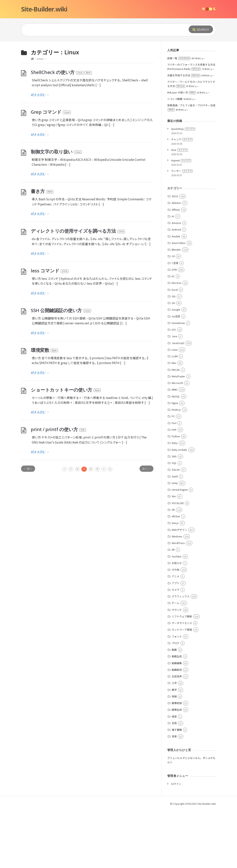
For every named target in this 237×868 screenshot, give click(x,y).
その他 (176, 628)
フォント (177, 695)
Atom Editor (179, 301)
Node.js (176, 468)
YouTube (177, 615)
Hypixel (181, 219)
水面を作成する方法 (184, 134)
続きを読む (40, 153)
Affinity (176, 268)
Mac (174, 421)
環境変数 (45, 408)
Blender (176, 308)
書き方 (42, 250)
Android (176, 288)
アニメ (176, 635)
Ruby (175, 501)
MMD (175, 448)
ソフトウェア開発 (182, 675)
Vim (174, 555)
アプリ (176, 641)
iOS (174, 388)
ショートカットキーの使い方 (66, 448)
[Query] (99, 30)
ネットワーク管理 (182, 688)
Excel (175, 348)
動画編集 (177, 721)
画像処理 (177, 761)
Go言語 (176, 375)
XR (173, 608)
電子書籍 (177, 788)
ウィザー (182, 229)
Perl (174, 481)
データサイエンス (182, 681)
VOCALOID (178, 561)
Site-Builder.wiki (44, 9)
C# (173, 315)
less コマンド (50, 329)
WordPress (178, 601)
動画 (174, 708)
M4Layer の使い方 (182, 151)
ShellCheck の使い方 (61, 131)
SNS (174, 515)
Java (174, 395)
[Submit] (201, 29)
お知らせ (177, 621)
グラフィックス (181, 655)
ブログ (176, 701)
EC (173, 335)
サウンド (177, 668)
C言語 (175, 321)
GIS (174, 355)
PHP (174, 488)
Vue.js (175, 581)
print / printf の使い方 (59, 488)
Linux (40, 117)
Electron (177, 341)
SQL (174, 521)
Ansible (176, 295)
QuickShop (183, 187)
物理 (174, 755)
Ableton (176, 261)
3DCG (175, 255)
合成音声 (177, 735)
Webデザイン (179, 588)
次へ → (146, 527)
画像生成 (177, 768)
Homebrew (178, 381)
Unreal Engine (180, 548)
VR (173, 568)
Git (173, 361)
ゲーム (176, 661)
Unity (175, 541)
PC (173, 475)
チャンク (182, 198)
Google (176, 368)
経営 (174, 775)
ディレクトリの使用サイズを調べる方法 (78, 289)
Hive (180, 208)
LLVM (175, 415)
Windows (177, 595)
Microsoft (177, 441)
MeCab (176, 428)
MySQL (176, 455)
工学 (174, 741)
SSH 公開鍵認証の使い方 (61, 369)
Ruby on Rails (179, 508)
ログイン (176, 842)
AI (173, 275)
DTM (174, 328)
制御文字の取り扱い (57, 210)
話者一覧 (179, 117)
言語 (174, 781)
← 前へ (28, 527)
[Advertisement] (118, 70)
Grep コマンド (51, 170)
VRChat (176, 575)
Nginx (175, 461)
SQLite (176, 528)
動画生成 (177, 715)
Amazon (176, 281)
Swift (175, 535)
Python (176, 495)
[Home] (32, 117)
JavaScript (178, 401)
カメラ (176, 648)
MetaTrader (178, 435)
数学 (174, 748)
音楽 (174, 795)
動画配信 (177, 728)
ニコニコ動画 (175, 157)
